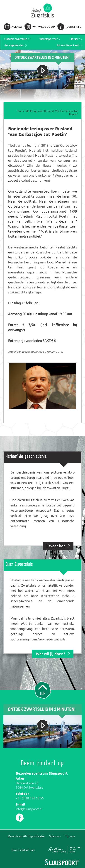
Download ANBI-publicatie (26, 836)
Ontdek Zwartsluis (16, 39)
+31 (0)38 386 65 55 (30, 798)
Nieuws (73, 107)
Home (61, 107)
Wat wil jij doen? (50, 654)
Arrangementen (14, 45)
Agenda (17, 27)
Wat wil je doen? (44, 27)
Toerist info (73, 27)
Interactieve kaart (68, 45)
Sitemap (55, 836)
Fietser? (75, 39)
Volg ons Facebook (20, 818)
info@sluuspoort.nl (29, 809)
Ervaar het (56, 546)
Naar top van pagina (43, 689)
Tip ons (70, 836)
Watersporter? (49, 39)
